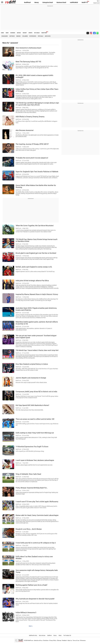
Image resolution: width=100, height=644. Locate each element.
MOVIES (19, 33)
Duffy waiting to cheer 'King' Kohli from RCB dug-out (35, 433)
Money (37, 2)
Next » (31, 626)
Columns (25, 36)
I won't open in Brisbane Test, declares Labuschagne (35, 460)
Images (18, 36)
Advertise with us (38, 641)
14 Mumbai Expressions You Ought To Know (32, 447)
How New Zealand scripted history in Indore (32, 364)
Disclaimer (46, 641)
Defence (12, 36)
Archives (48, 36)
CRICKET (25, 33)
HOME (2, 33)
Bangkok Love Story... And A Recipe (29, 529)
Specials (41, 36)
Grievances (83, 641)
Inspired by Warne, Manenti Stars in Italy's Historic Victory (37, 294)
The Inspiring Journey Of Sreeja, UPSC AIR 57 (32, 144)
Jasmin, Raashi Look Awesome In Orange (31, 378)
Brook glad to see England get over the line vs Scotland (36, 253)
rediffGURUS (74, 2)
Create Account (96, 3)
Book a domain (42, 635)
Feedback (64, 641)
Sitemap (59, 641)
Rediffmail (27, 2)
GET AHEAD (37, 33)
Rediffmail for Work (33, 635)
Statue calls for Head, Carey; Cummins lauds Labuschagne (37, 515)
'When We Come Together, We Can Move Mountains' (35, 226)
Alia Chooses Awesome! (25, 130)
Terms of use (76, 641)
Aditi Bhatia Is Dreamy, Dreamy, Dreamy (30, 117)
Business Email (61, 2)
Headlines (5, 36)
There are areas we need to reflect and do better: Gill (35, 419)
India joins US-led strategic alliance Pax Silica (32, 281)
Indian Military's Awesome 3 (26, 612)
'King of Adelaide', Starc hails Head (28, 474)
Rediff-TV (85, 2)
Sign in (98, 1)
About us (70, 641)
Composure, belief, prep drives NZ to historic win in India (36, 392)
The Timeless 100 (67, 635)
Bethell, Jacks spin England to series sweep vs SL (34, 267)
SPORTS (30, 33)
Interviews (33, 36)
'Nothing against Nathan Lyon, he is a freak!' (31, 585)
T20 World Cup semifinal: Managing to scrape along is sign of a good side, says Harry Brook (37, 104)
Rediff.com (30, 641)
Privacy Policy (53, 641)
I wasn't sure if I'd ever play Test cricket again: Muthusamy (37, 502)
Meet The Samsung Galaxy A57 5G (28, 62)
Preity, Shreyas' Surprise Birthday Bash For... (32, 488)
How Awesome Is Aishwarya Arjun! (28, 48)
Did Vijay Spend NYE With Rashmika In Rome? (32, 405)
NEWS (7, 33)
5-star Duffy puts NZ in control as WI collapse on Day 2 (36, 543)
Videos (60, 635)
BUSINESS (13, 33)
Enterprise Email (48, 2)
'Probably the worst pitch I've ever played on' (32, 158)
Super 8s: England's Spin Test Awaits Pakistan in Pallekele (37, 172)
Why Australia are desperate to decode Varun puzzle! (35, 599)
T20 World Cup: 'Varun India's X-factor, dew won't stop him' (37, 350)
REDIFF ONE (44, 33)
